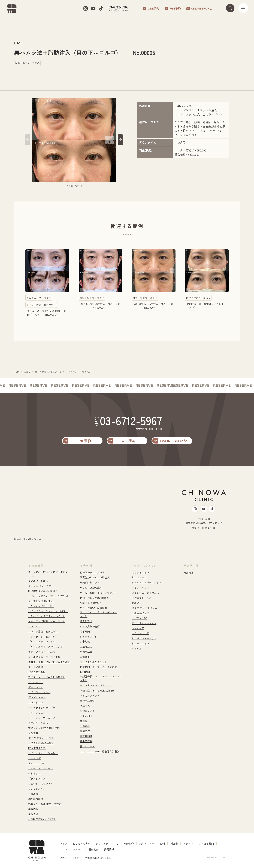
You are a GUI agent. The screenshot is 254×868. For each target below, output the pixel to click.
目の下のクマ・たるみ (92, 572)
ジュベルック (36, 682)
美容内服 (33, 809)
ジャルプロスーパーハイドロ (44, 657)
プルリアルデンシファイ (42, 641)
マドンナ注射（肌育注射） (43, 631)
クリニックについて (107, 844)
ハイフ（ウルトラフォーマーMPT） (48, 611)
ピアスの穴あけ (37, 672)
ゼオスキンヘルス (38, 723)
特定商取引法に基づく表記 (98, 858)
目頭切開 (85, 672)
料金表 (174, 844)
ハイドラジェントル (39, 692)
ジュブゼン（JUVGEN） (41, 601)
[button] (28, 140)
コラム (64, 849)
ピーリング (34, 758)
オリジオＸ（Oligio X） (41, 606)
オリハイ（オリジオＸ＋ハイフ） (47, 616)
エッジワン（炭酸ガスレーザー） (47, 621)
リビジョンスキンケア (41, 784)
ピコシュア (34, 626)
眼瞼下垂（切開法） (91, 603)
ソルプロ (33, 733)
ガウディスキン (37, 697)
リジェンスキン (37, 789)
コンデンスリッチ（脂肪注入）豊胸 (100, 751)
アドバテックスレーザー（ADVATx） (49, 596)
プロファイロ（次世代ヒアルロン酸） (49, 662)
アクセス (188, 844)
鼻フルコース (87, 746)
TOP (16, 372)
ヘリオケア (34, 773)
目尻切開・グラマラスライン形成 (98, 667)
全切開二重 (86, 652)
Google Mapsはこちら (26, 539)
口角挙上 (85, 657)
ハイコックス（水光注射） (43, 753)
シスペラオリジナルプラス (43, 708)
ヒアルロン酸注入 (38, 581)
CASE (27, 372)
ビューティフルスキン (41, 768)
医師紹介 (129, 844)
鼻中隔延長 (86, 741)
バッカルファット (90, 696)
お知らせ (78, 849)
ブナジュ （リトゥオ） (41, 586)
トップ (64, 844)
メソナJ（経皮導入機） (41, 743)
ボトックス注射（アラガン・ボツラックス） (49, 574)
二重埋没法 (86, 647)
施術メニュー (147, 844)
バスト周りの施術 (90, 626)
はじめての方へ (82, 844)
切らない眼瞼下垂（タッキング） (98, 593)
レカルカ (33, 794)
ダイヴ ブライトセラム (41, 738)
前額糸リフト (87, 711)
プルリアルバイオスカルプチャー (47, 647)
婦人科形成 (86, 621)
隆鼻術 (84, 721)
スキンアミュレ (37, 713)
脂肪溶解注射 (36, 799)
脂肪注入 (85, 706)
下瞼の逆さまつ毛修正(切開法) (97, 690)
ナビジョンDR (36, 763)
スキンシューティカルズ (42, 718)
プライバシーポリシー (71, 858)
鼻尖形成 (85, 731)
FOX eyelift (86, 716)
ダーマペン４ (36, 687)
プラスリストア (37, 779)
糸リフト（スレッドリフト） (96, 685)
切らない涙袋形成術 (91, 588)
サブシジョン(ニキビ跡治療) (44, 728)
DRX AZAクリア (37, 748)
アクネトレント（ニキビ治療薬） (47, 677)
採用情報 (109, 849)
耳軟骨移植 (86, 736)
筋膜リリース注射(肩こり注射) (45, 804)
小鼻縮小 (85, 726)
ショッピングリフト (91, 637)
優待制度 (93, 849)
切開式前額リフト (90, 582)
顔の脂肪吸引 (87, 701)
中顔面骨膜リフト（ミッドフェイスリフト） (101, 678)
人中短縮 (85, 641)
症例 (162, 844)
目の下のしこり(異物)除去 (94, 598)
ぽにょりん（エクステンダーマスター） (98, 614)
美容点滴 (33, 814)
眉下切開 (85, 631)
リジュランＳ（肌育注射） (43, 637)
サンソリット (36, 702)
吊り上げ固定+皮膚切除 (93, 608)
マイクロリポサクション (93, 662)
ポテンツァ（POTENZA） (42, 652)
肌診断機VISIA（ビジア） (42, 819)
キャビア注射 (36, 667)
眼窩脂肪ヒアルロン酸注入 (43, 591)
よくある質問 (206, 844)
